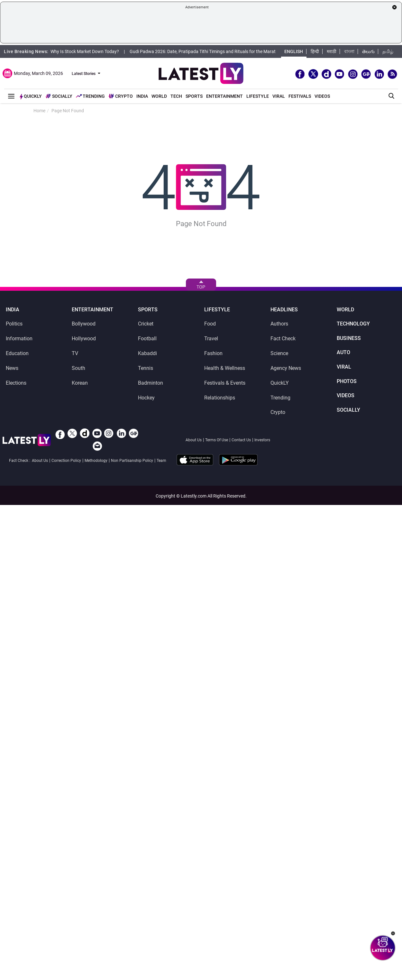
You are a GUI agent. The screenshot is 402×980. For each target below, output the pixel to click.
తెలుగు (368, 51)
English (294, 51)
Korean (80, 383)
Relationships (220, 398)
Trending (90, 96)
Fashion (213, 353)
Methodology (96, 461)
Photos (347, 381)
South (78, 368)
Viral (279, 96)
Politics (14, 324)
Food (210, 324)
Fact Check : (20, 461)
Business (349, 338)
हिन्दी (315, 51)
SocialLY (348, 410)
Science (279, 353)
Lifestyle (258, 96)
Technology (353, 324)
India (142, 96)
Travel (211, 339)
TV (75, 353)
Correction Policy (66, 461)
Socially (59, 96)
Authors (279, 324)
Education (17, 353)
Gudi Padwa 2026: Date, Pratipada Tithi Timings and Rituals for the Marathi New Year (214, 51)
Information (19, 339)
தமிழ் (388, 51)
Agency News (286, 368)
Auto (343, 353)
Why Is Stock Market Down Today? (85, 51)
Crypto (121, 96)
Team (161, 461)
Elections (16, 383)
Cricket (146, 324)
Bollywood (84, 324)
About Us (194, 440)
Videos (322, 96)
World (159, 96)
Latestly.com (194, 496)
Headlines (284, 310)
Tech (176, 96)
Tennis (146, 368)
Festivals (300, 96)
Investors (262, 440)
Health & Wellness (225, 368)
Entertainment (224, 96)
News (12, 368)
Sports (194, 96)
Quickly (31, 96)
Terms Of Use (217, 440)
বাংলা (349, 51)
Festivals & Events (225, 383)
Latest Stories (84, 74)
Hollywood (84, 339)
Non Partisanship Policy (132, 461)
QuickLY (280, 383)
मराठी (332, 51)
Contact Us (241, 440)
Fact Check (283, 339)
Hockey (146, 398)
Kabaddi (147, 353)
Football (147, 339)
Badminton (151, 383)
